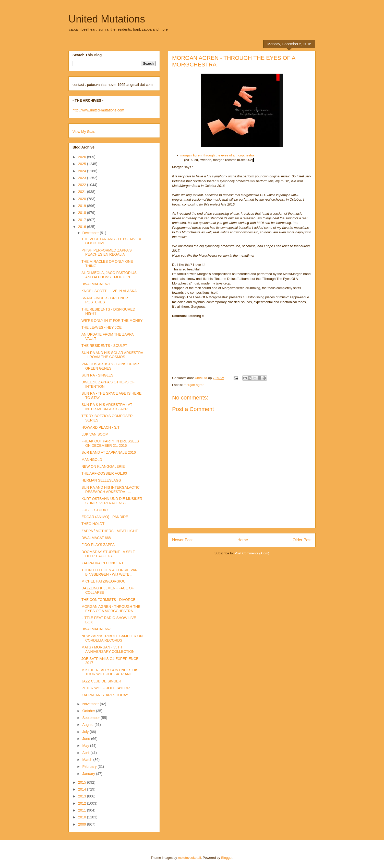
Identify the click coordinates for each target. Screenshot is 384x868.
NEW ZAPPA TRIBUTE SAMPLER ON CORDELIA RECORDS (112, 638)
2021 (83, 192)
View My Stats (84, 132)
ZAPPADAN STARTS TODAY (105, 695)
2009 (83, 824)
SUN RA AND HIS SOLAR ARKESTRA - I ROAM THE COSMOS (112, 355)
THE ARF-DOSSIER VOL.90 (104, 473)
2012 (83, 803)
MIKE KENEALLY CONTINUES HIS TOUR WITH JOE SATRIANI (110, 672)
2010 (83, 817)
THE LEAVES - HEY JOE (101, 327)
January (89, 774)
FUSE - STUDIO (95, 510)
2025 (83, 164)
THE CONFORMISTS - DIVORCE (109, 600)
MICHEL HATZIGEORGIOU (104, 581)
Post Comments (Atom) (252, 553)
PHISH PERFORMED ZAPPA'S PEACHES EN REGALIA (107, 252)
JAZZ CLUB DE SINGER (101, 681)
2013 (83, 796)
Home (243, 540)
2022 (83, 185)
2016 (83, 227)
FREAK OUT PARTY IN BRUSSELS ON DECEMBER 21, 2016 (110, 443)
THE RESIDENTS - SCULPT (104, 346)
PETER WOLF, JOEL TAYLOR (106, 688)
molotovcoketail (189, 858)
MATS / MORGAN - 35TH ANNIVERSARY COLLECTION (108, 649)
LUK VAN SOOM (95, 434)
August (88, 725)
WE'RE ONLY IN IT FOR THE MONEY (112, 321)
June (87, 739)
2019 (83, 206)
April (86, 753)
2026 (83, 157)
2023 (83, 178)
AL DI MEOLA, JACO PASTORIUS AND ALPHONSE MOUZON (109, 275)
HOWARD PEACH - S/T (101, 427)
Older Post (302, 540)
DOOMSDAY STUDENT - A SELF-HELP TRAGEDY (109, 554)
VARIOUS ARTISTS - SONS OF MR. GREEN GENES (111, 366)
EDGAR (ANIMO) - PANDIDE (105, 517)
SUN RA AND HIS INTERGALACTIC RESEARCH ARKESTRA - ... (111, 490)
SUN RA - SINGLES (97, 375)
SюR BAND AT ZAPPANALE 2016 (109, 452)
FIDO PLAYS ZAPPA (98, 545)
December (91, 233)
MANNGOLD (92, 460)
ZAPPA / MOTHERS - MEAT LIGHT (110, 531)
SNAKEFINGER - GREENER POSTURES (105, 300)
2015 (83, 782)
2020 (83, 199)
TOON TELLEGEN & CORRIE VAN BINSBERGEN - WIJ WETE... (110, 572)
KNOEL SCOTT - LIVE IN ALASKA (109, 291)
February (90, 767)
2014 (83, 789)
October (89, 711)
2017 (83, 220)
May (86, 746)
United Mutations (107, 19)
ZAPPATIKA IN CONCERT (103, 563)
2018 (83, 213)
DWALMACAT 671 (96, 284)
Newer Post (182, 540)
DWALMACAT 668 (96, 538)
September (91, 718)
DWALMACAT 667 (96, 629)
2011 (83, 810)
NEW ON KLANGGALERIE (103, 466)
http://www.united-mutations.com (98, 110)
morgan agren (194, 385)
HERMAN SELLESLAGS (101, 480)
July (86, 732)
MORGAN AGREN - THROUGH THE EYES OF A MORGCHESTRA (111, 609)
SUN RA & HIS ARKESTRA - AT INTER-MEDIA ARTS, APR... (107, 407)
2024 (83, 171)
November (91, 704)
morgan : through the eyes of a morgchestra (217, 155)
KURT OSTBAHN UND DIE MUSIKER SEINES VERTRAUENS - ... (112, 501)
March (88, 760)
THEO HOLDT (93, 524)
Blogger (227, 858)
